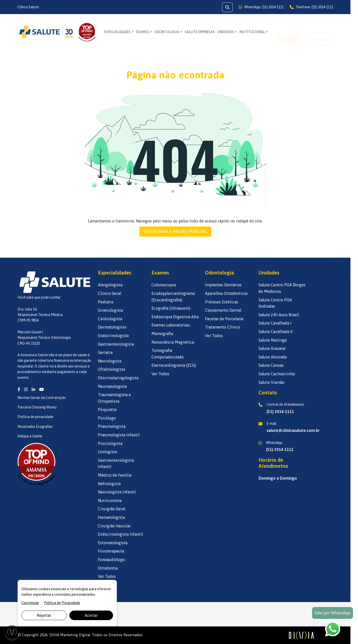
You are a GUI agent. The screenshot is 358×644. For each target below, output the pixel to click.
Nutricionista (110, 500)
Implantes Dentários (223, 285)
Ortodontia (108, 568)
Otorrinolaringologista (118, 378)
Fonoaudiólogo (111, 560)
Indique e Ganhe (30, 436)
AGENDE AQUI (319, 32)
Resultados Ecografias (35, 427)
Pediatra (106, 302)
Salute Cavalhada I (275, 323)
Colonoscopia (164, 285)
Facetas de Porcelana (224, 319)
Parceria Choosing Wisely (37, 407)
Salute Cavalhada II (276, 332)
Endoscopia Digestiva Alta (175, 317)
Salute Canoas (271, 365)
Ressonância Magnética (173, 342)
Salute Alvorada (273, 357)
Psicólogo (107, 418)
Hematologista (111, 517)
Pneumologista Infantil (119, 435)
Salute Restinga (273, 340)
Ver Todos (107, 576)
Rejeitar (44, 615)
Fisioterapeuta (111, 551)
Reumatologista (112, 386)
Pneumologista (112, 426)
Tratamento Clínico (222, 327)
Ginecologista (110, 310)
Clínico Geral (110, 293)
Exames (143, 32)
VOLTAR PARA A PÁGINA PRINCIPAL (175, 232)
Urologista (107, 452)
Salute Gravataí (272, 348)
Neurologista (110, 361)
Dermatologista (112, 327)
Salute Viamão (271, 382)
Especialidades (117, 32)
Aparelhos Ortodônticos (226, 293)
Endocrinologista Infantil (120, 534)
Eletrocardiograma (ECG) (174, 365)
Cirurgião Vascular (114, 526)
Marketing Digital (75, 635)
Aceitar (91, 615)
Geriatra (105, 352)
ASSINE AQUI (288, 32)
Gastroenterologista (116, 344)
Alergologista (110, 285)
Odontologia (167, 32)
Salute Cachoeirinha (277, 374)
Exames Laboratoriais (171, 325)
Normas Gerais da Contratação (42, 398)
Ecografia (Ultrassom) (171, 308)
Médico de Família (115, 475)
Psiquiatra (107, 409)
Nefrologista (109, 484)
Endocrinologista (113, 336)
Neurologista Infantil (117, 492)
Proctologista (110, 443)
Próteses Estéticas (222, 302)
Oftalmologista (112, 369)
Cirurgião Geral (112, 509)
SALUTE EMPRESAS (200, 32)
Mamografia (162, 334)
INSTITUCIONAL (252, 32)
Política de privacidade (36, 417)
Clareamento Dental (223, 310)
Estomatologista (113, 543)
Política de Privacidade (62, 603)
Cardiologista (110, 319)
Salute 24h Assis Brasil (279, 315)
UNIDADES (226, 32)
